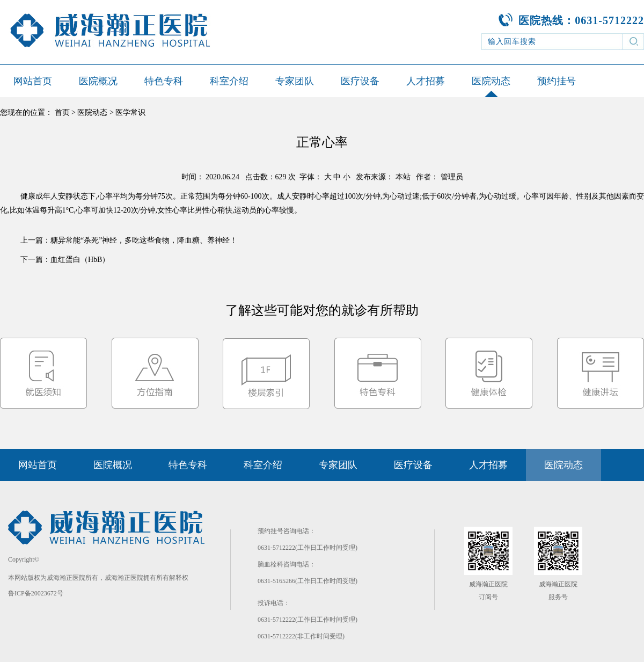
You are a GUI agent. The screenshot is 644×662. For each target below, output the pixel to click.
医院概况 (98, 81)
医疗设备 (360, 81)
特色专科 (164, 81)
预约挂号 (557, 81)
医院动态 (491, 81)
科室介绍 (229, 81)
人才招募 (426, 81)
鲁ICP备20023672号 (36, 593)
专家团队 (295, 81)
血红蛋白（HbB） (80, 260)
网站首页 (33, 81)
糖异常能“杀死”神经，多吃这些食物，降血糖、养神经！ (144, 240)
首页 (62, 112)
